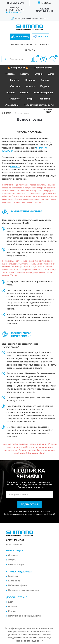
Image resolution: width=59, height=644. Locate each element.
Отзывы (45, 45)
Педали (45, 86)
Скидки (12, 611)
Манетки (15, 80)
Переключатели (43, 68)
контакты (15, 167)
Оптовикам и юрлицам (23, 45)
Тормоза (10, 74)
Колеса (24, 93)
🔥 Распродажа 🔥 (18, 68)
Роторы (30, 99)
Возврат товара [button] (16, 565)
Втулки (39, 74)
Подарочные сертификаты (39, 105)
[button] (15, 12)
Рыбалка (43, 37)
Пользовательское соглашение (24, 590)
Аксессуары (12, 105)
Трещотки (15, 99)
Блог (11, 602)
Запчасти (45, 99)
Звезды (45, 80)
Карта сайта (14, 581)
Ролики (11, 93)
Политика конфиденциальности (24, 616)
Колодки (30, 80)
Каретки (30, 86)
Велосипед (22, 37)
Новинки (13, 607)
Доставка (13, 555)
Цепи (51, 74)
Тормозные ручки (43, 93)
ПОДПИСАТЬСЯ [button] (29, 504)
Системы (15, 86)
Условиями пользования (35, 514)
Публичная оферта (18, 586)
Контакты (30, 50)
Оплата (12, 560)
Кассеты (25, 74)
